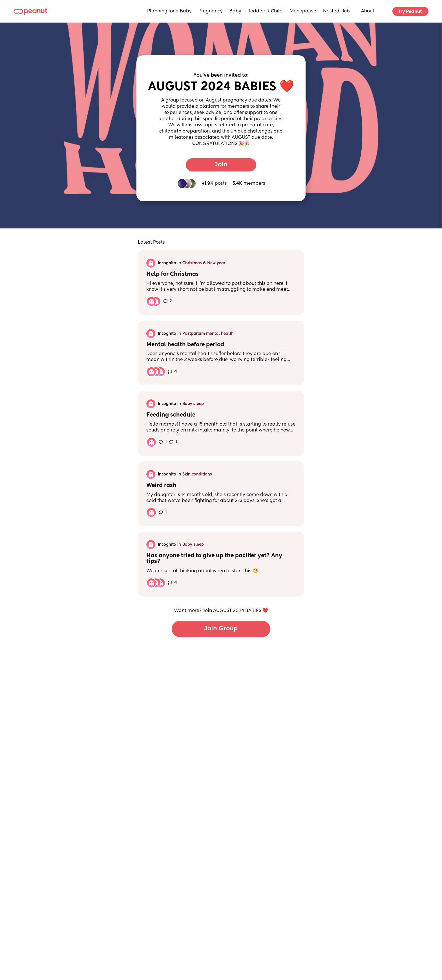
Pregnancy (211, 11)
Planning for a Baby (169, 11)
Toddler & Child (265, 11)
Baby (235, 11)
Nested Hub (336, 11)
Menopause (303, 11)
